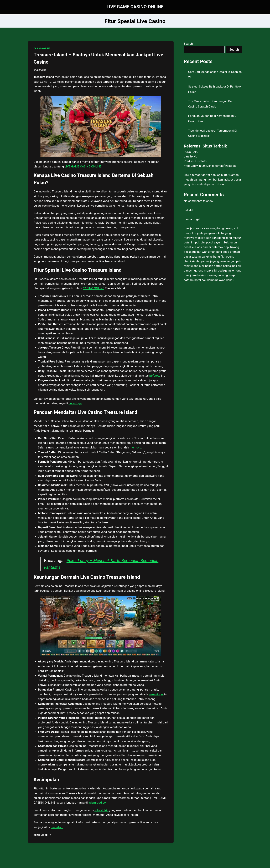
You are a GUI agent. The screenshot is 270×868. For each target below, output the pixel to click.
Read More (42, 835)
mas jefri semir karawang (200, 228)
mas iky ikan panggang (210, 238)
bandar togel (192, 219)
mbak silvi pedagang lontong (223, 270)
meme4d (135, 447)
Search (188, 44)
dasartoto (57, 827)
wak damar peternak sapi (213, 247)
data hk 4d (191, 156)
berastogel (75, 403)
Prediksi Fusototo (195, 161)
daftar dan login (213, 175)
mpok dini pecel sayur (207, 242)
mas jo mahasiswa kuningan (202, 275)
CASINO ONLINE (42, 48)
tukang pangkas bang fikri (209, 257)
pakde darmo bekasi (218, 266)
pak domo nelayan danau (218, 280)
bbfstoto (155, 376)
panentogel (156, 694)
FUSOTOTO (191, 152)
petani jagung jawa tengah (218, 261)
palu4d (188, 210)
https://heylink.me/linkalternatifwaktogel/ (211, 166)
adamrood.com (98, 803)
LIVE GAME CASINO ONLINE (83, 166)
